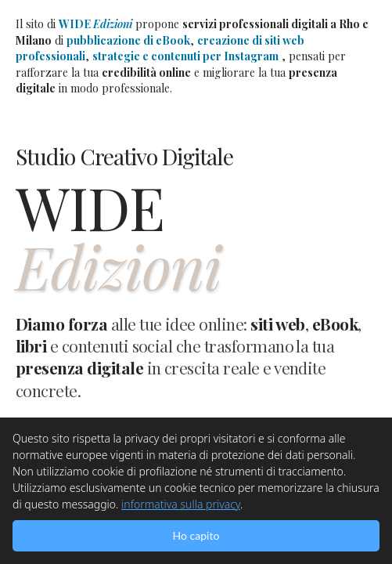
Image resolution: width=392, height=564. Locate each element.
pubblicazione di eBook (128, 40)
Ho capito (196, 535)
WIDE (95, 24)
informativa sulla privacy (181, 504)
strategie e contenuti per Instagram (185, 56)
